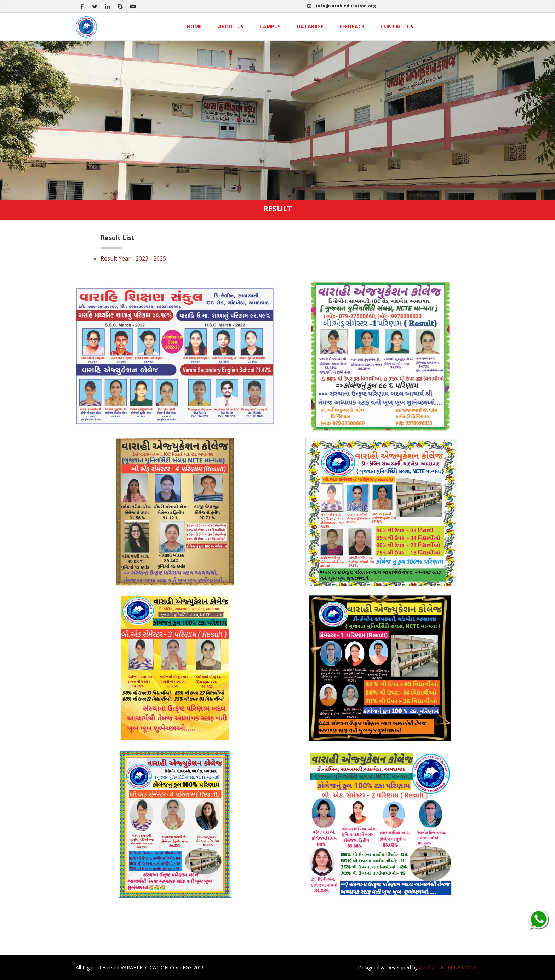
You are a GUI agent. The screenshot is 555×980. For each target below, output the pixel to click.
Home (194, 26)
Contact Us (397, 26)
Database (310, 26)
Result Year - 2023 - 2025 (133, 258)
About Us (231, 26)
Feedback (352, 26)
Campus (270, 26)
